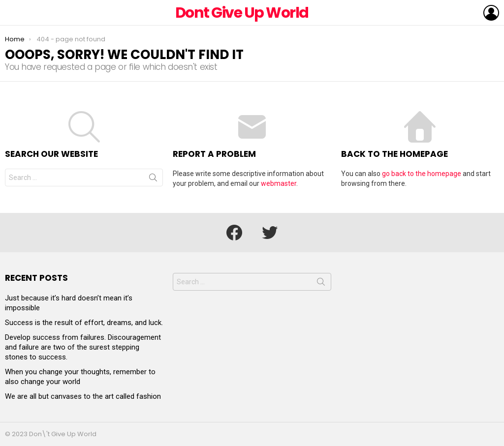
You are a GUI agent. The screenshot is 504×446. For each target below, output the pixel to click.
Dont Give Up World (242, 13)
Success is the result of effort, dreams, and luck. (84, 323)
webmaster (279, 183)
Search (153, 179)
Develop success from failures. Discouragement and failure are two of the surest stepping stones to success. (83, 347)
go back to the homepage (422, 174)
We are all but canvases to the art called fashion (83, 396)
